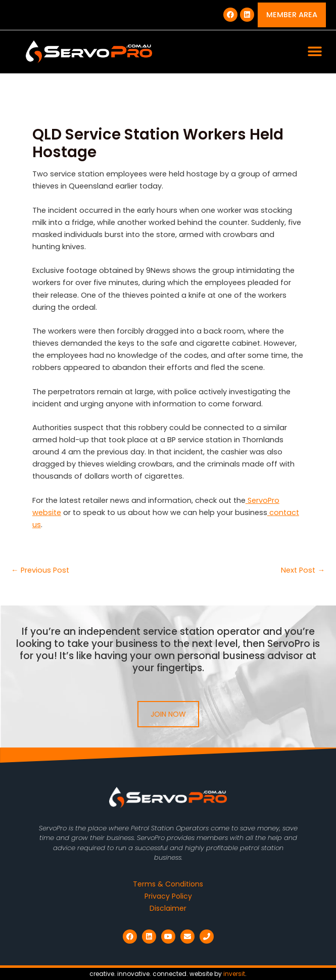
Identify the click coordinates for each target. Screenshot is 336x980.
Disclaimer (168, 908)
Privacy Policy (168, 896)
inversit (234, 974)
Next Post (303, 570)
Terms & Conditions (168, 884)
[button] (315, 52)
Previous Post (40, 570)
